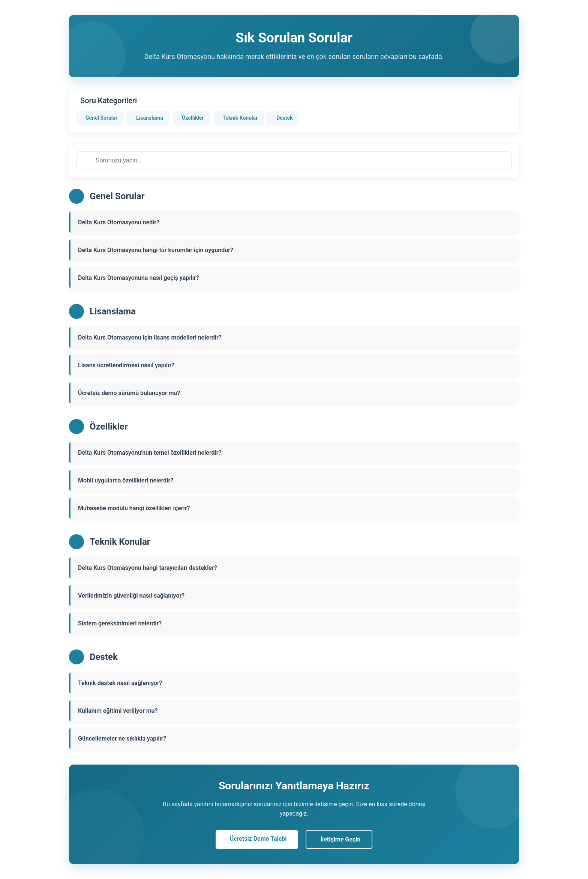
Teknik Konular (240, 118)
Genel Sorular (101, 118)
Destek (284, 118)
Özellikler (193, 118)
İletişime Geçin (341, 839)
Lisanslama (150, 118)
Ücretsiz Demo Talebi (258, 839)
